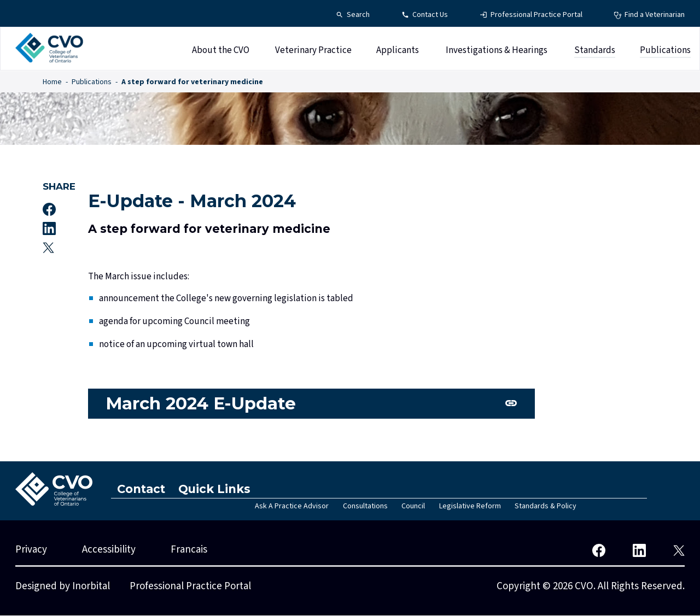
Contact (142, 489)
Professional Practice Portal (190, 587)
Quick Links (216, 489)
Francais (189, 550)
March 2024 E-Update (203, 404)
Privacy (31, 550)
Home (52, 82)
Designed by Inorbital (63, 587)
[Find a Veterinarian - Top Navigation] (649, 15)
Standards (595, 51)
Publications (665, 51)
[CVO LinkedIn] (639, 550)
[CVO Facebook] (599, 550)
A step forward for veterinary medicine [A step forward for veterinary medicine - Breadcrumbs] (192, 82)
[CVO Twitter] (679, 550)
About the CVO (221, 51)
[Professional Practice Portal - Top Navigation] (531, 15)
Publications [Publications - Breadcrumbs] (92, 82)
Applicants (398, 51)
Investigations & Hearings (497, 51)
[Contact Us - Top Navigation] (425, 15)
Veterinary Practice (313, 51)
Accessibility (109, 550)
